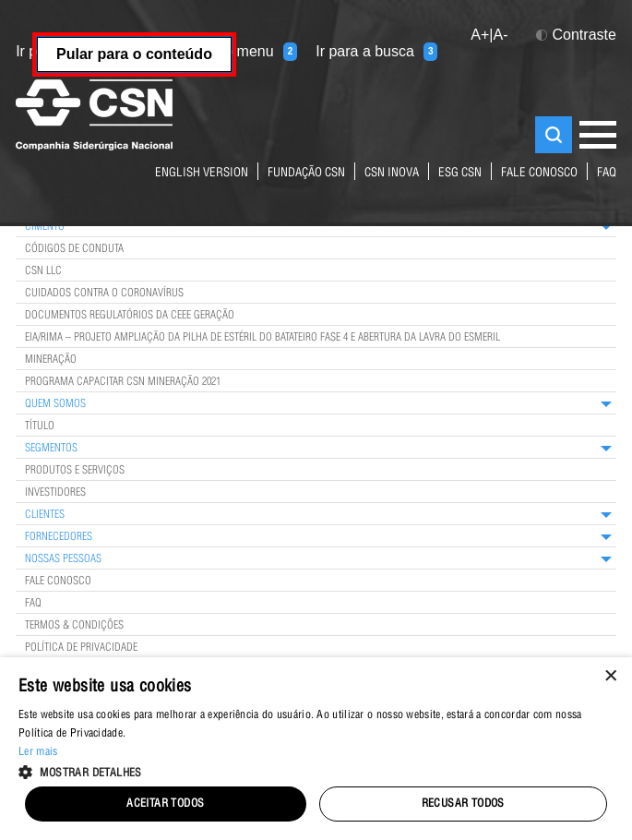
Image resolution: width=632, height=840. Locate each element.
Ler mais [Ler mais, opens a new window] (38, 752)
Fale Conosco (58, 582)
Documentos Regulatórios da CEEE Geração (130, 316)
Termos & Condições (74, 626)
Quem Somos (55, 404)
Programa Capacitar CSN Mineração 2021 (123, 382)
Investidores (55, 493)
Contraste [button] (576, 35)
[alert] (316, 749)
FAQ (33, 604)
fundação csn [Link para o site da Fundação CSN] (306, 174)
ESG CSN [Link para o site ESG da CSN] (460, 174)
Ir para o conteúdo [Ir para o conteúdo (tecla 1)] (87, 52)
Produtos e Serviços (75, 471)
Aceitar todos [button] (165, 804)
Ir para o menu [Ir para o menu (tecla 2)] (238, 52)
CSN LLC (43, 271)
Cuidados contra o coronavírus (104, 294)
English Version (202, 174)
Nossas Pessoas (63, 559)
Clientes (45, 515)
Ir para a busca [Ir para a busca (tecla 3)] (376, 52)
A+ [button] (480, 35)
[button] (316, 771)
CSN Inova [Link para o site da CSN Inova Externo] (392, 174)
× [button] (611, 677)
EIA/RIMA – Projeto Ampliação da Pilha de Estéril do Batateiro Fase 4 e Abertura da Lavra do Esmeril (262, 338)
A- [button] (501, 35)
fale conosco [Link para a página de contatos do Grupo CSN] (539, 174)
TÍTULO (40, 426)
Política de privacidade (81, 648)
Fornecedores (59, 537)
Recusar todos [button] (463, 804)
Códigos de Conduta (74, 249)
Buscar (554, 135)
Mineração (51, 360)
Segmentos (51, 449)
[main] (316, 340)
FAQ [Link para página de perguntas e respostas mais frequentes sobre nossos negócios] (607, 174)
